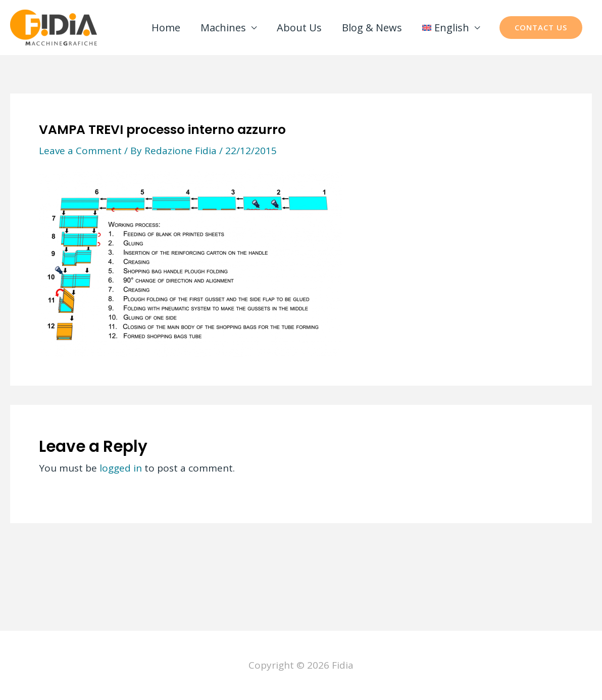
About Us (299, 28)
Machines (223, 28)
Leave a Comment (80, 151)
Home (166, 28)
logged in (121, 468)
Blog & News (372, 28)
